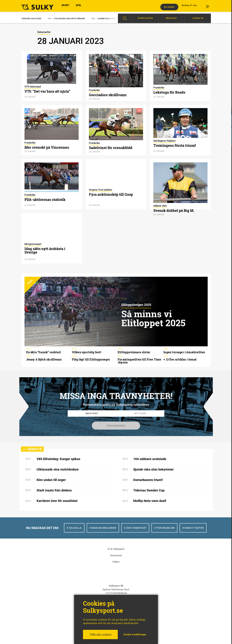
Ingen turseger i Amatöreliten (184, 352)
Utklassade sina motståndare (70, 18)
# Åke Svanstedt (135, 528)
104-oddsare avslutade (30, 18)
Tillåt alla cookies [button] (100, 635)
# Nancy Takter (193, 528)
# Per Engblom (164, 528)
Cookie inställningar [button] (135, 634)
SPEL (79, 7)
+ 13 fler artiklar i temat (180, 359)
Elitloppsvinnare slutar (134, 352)
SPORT (65, 7)
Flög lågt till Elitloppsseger (91, 359)
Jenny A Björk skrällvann (44, 359)
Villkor (116, 562)
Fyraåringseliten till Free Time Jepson (139, 361)
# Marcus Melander (103, 528)
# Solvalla (74, 528)
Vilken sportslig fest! (87, 352)
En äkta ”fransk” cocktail (43, 352)
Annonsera (116, 555)
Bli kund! (169, 7)
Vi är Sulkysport (116, 549)
